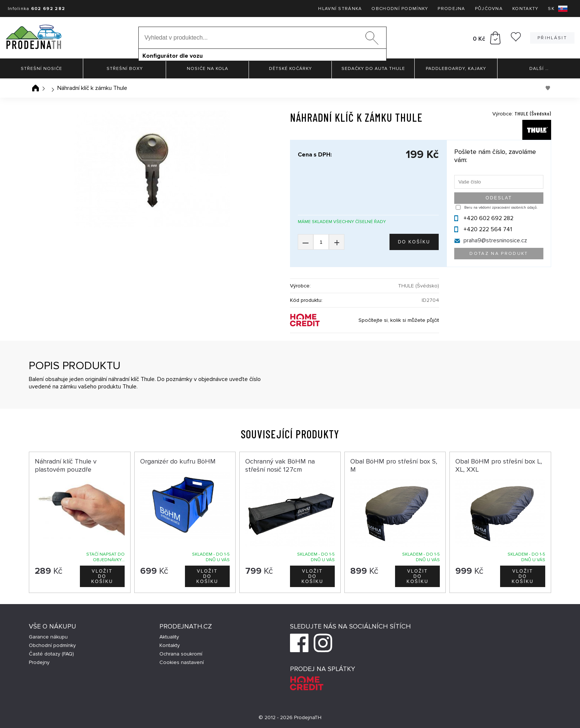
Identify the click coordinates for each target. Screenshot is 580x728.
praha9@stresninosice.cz (495, 240)
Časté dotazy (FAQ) (51, 654)
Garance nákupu (48, 637)
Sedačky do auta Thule (373, 69)
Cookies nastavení (182, 662)
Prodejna (451, 9)
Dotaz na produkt (499, 254)
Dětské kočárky (290, 69)
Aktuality (169, 637)
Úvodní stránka (36, 88)
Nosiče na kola (208, 69)
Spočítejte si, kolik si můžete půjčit (399, 320)
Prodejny (39, 662)
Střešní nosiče (41, 69)
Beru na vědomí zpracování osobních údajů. (501, 208)
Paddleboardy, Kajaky (456, 69)
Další (539, 69)
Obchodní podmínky (400, 9)
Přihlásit (552, 38)
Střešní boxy (125, 69)
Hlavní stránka (340, 9)
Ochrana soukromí (181, 654)
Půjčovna (489, 9)
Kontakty (525, 9)
